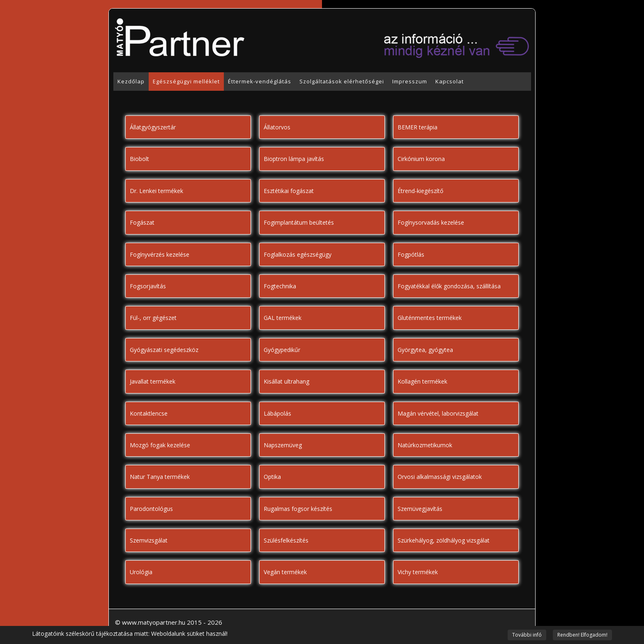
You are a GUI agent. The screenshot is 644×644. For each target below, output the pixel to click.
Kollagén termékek (422, 381)
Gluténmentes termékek (430, 318)
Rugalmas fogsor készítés (298, 509)
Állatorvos (277, 127)
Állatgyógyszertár (153, 127)
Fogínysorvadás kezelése (431, 222)
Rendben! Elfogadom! (582, 635)
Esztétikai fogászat (289, 191)
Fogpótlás (411, 254)
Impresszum (410, 81)
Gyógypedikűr (282, 350)
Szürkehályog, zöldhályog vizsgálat (444, 540)
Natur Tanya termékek (160, 477)
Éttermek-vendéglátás (260, 81)
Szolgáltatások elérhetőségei (342, 81)
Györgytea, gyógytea (425, 350)
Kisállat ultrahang (286, 381)
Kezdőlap (131, 81)
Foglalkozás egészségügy (298, 254)
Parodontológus (151, 509)
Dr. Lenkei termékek (156, 191)
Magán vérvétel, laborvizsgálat (438, 413)
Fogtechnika (280, 286)
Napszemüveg (283, 445)
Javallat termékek (153, 381)
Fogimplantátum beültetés (299, 222)
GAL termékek (283, 318)
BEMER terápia (417, 127)
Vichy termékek (418, 572)
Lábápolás (277, 413)
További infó (527, 635)
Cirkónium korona (421, 159)
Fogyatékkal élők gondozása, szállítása (449, 286)
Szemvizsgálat (149, 540)
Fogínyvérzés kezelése (160, 254)
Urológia (141, 572)
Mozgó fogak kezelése (160, 445)
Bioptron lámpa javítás (294, 159)
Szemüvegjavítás (420, 509)
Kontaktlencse (149, 413)
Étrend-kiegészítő (420, 191)
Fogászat (142, 222)
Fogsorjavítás (148, 286)
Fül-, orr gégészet (153, 318)
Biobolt (139, 159)
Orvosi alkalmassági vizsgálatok (440, 477)
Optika (272, 477)
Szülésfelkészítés (286, 540)
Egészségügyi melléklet (186, 81)
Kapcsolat (450, 81)
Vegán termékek (285, 572)
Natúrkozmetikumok (425, 445)
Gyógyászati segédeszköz (164, 350)
